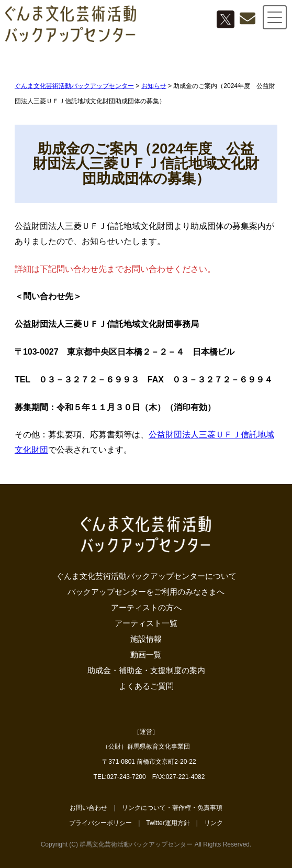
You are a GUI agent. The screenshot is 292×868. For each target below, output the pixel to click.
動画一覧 (146, 655)
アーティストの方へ (146, 607)
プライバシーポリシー (100, 823)
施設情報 (146, 639)
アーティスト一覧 (146, 623)
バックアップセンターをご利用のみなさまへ (146, 592)
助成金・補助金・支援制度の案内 (146, 670)
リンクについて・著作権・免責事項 (172, 808)
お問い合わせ (88, 808)
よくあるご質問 (146, 686)
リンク (214, 823)
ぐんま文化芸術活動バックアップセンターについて (146, 576)
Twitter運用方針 (168, 823)
